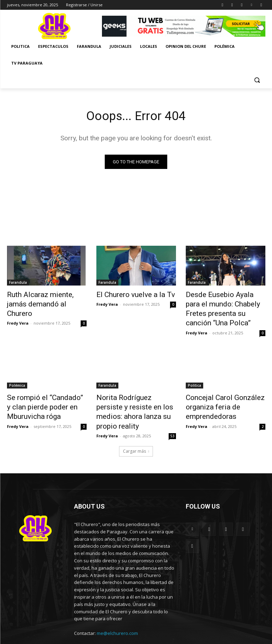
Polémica (17, 380)
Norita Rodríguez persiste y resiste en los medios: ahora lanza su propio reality (134, 399)
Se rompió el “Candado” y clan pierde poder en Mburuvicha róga (46, 399)
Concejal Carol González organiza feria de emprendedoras (218, 399)
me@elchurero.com (117, 613)
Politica (194, 380)
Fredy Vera (18, 312)
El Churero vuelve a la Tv (128, 295)
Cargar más (136, 431)
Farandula (18, 284)
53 (172, 415)
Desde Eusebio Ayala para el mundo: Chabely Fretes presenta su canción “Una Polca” (222, 307)
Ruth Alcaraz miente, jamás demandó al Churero (43, 299)
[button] (257, 80)
